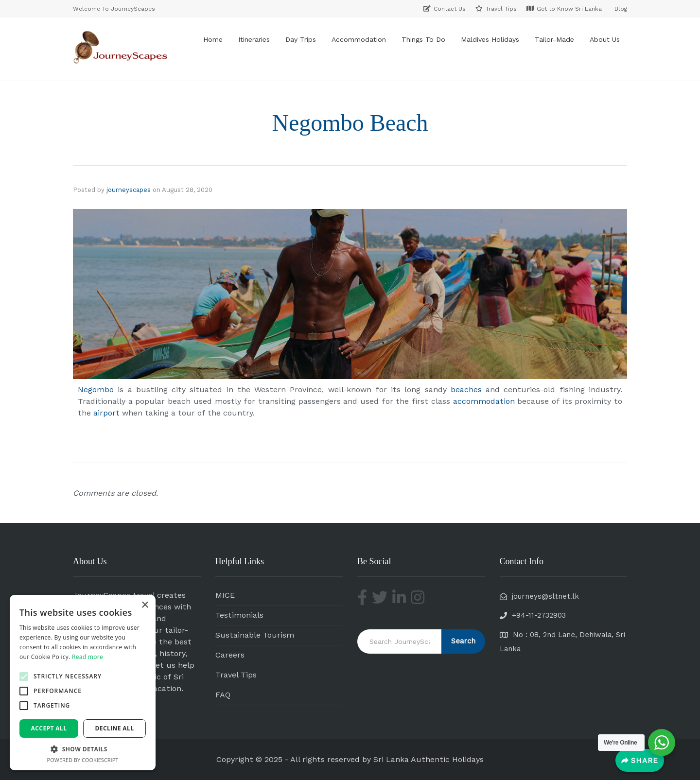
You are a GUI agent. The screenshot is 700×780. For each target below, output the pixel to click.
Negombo (98, 390)
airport (106, 413)
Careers (230, 655)
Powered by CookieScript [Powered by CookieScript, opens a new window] (83, 760)
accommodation (484, 401)
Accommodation (359, 39)
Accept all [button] (49, 728)
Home (213, 39)
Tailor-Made (554, 39)
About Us (605, 39)
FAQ (223, 695)
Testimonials (239, 615)
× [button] (145, 605)
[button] (24, 676)
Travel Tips (236, 675)
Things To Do (423, 39)
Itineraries (254, 39)
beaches (466, 390)
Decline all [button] (115, 728)
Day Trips (301, 39)
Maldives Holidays (490, 39)
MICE (225, 595)
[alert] (83, 683)
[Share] (640, 760)
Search (463, 641)
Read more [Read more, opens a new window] (87, 657)
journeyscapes (129, 190)
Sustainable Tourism (255, 635)
